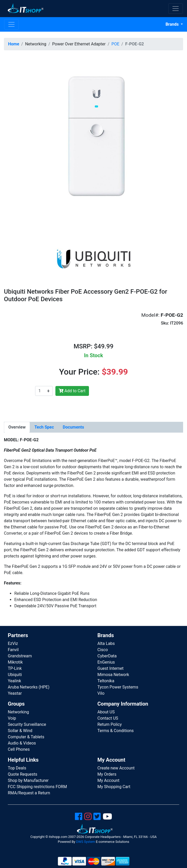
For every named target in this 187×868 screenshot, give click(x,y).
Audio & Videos (22, 743)
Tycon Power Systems (118, 687)
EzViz (13, 643)
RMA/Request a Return (29, 793)
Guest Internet (111, 668)
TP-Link (15, 668)
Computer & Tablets (26, 737)
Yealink (14, 681)
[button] (93, 144)
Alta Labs (106, 643)
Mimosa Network (113, 675)
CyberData (107, 656)
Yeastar (15, 693)
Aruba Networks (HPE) (29, 687)
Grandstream (20, 656)
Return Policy (110, 724)
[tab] (17, 427)
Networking (18, 712)
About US (106, 712)
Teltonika (106, 681)
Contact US (108, 718)
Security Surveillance (27, 724)
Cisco (103, 650)
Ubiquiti (15, 675)
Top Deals (17, 768)
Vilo (101, 693)
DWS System (85, 842)
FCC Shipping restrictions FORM (37, 787)
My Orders (107, 774)
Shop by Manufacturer (28, 780)
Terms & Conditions (116, 731)
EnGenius (106, 662)
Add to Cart (72, 391)
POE (115, 44)
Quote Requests (22, 774)
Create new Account (116, 768)
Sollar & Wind (20, 731)
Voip (12, 718)
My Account (109, 780)
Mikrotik (15, 662)
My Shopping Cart (114, 787)
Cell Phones (19, 749)
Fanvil (13, 650)
